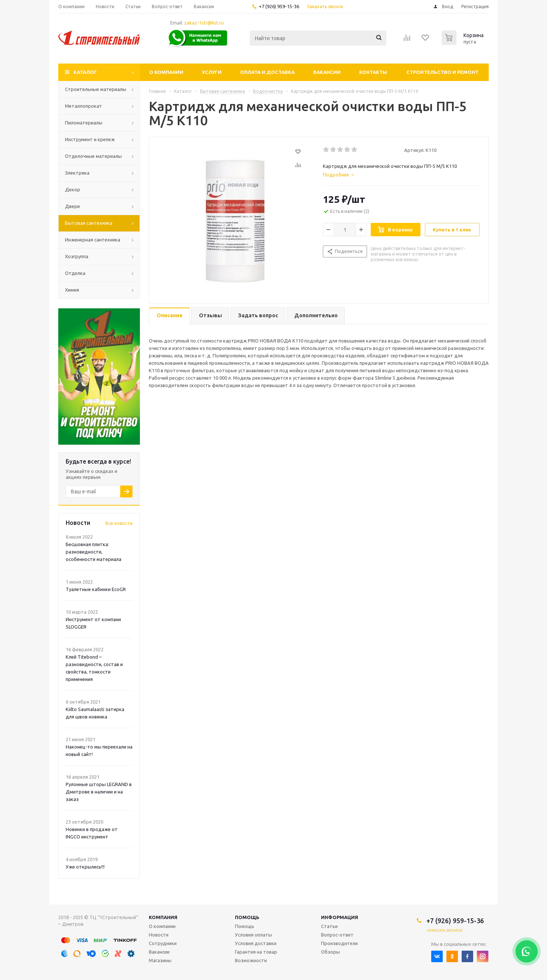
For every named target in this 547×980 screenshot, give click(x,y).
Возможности (251, 960)
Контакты (373, 72)
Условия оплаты (253, 935)
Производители (339, 943)
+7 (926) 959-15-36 (279, 6)
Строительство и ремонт (442, 72)
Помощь (247, 917)
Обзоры (330, 952)
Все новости (119, 523)
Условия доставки (256, 943)
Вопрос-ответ (337, 935)
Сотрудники (163, 943)
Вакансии (327, 72)
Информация (340, 917)
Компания (163, 917)
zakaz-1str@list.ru (204, 23)
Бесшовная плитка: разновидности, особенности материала (94, 552)
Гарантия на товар (256, 952)
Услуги (212, 72)
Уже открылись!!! (85, 867)
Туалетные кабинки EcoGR (96, 589)
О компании (166, 72)
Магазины (160, 960)
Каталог (85, 72)
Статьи (329, 926)
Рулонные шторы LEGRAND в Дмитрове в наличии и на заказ (99, 792)
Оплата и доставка (267, 72)
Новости (159, 935)
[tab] (338, 175)
